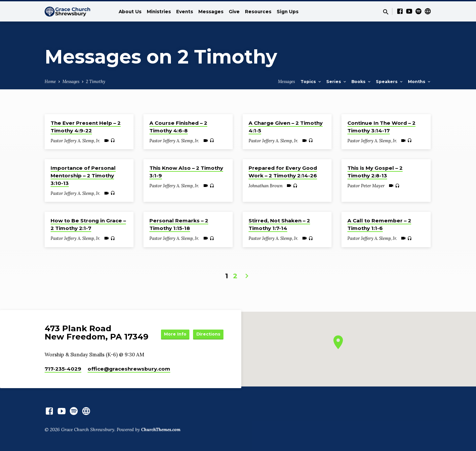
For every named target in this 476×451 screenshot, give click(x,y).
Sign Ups (288, 12)
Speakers (390, 82)
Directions (207, 340)
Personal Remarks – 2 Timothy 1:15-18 (179, 224)
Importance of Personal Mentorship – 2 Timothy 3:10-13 (83, 176)
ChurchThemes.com (161, 429)
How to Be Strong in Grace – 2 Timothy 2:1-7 (88, 224)
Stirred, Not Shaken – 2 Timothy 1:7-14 (279, 224)
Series (337, 82)
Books (361, 82)
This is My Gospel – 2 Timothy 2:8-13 (375, 172)
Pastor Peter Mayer (366, 186)
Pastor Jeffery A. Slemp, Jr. (75, 141)
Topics (311, 82)
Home (50, 81)
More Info (207, 327)
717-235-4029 (63, 369)
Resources (258, 12)
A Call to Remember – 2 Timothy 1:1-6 (379, 224)
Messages (211, 12)
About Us (130, 12)
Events (185, 12)
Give (234, 12)
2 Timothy (96, 81)
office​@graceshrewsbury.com (129, 369)
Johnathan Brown (266, 186)
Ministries (159, 12)
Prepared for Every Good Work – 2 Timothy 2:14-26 (283, 172)
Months (420, 82)
